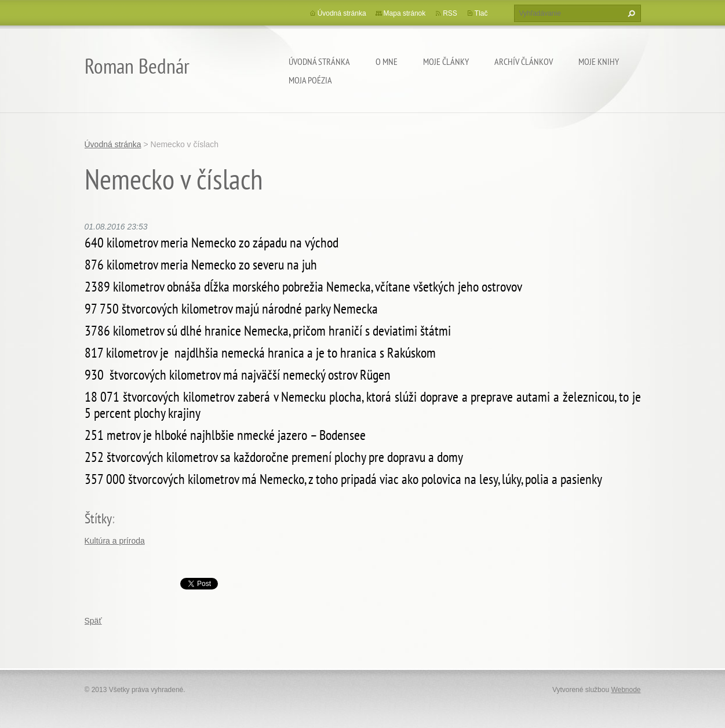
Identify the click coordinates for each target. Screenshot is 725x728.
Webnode (626, 690)
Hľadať (630, 13)
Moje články (446, 61)
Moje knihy (599, 61)
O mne (387, 61)
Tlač (481, 13)
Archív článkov (524, 61)
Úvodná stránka (319, 61)
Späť (93, 621)
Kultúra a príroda (115, 541)
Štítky (98, 518)
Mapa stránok (405, 13)
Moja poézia (310, 80)
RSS (450, 13)
